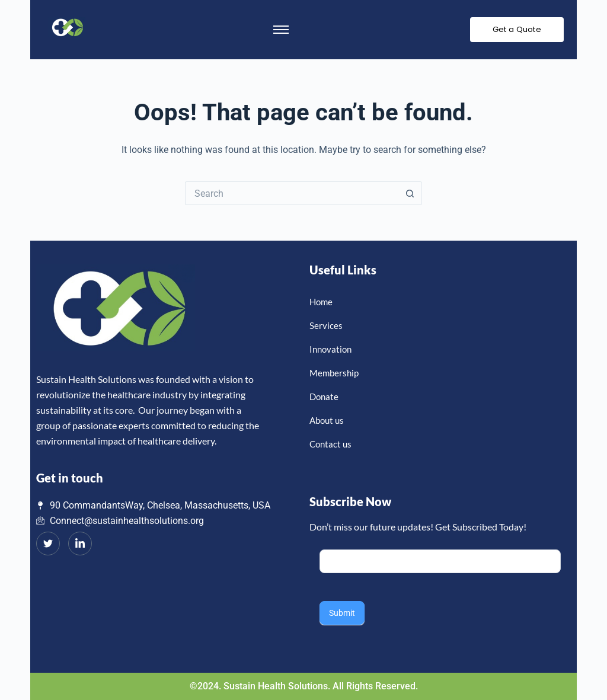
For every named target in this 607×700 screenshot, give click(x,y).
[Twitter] (48, 544)
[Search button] (410, 193)
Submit (342, 613)
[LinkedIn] (80, 544)
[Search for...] (292, 193)
